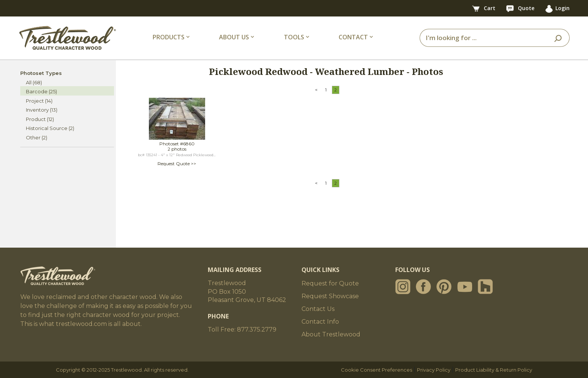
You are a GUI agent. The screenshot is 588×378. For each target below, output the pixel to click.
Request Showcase (330, 296)
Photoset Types (41, 73)
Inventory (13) (42, 110)
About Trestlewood (331, 334)
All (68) (34, 82)
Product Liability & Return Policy (494, 370)
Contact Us (318, 309)
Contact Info (320, 322)
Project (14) (39, 101)
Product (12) (40, 119)
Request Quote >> (177, 164)
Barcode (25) (41, 91)
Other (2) (37, 137)
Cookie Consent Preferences (376, 370)
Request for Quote (330, 283)
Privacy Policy (434, 370)
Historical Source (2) (50, 128)
